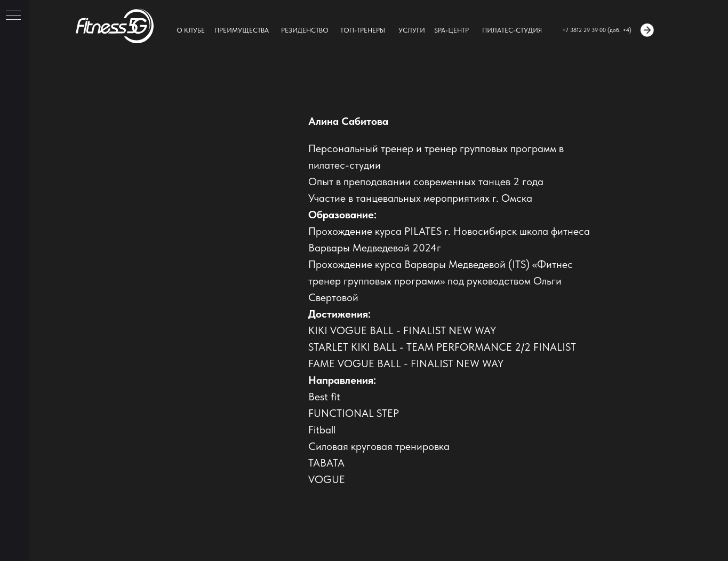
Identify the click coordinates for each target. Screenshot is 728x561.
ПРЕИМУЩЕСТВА (242, 30)
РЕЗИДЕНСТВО (305, 30)
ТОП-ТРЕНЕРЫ (363, 30)
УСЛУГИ (412, 30)
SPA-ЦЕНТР (451, 30)
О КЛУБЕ (191, 30)
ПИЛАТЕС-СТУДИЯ (512, 30)
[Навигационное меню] (13, 16)
